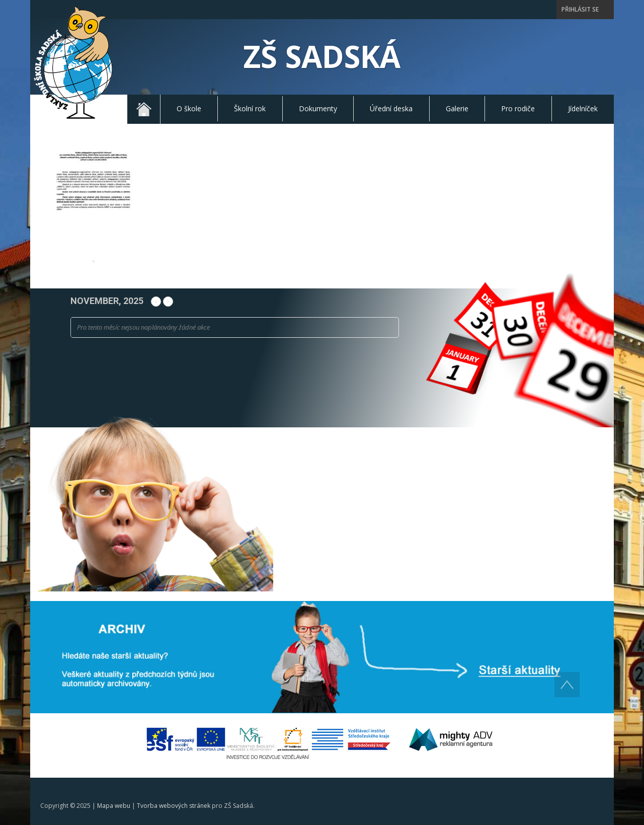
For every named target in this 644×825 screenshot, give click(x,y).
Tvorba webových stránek (174, 806)
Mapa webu (114, 806)
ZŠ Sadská (322, 56)
